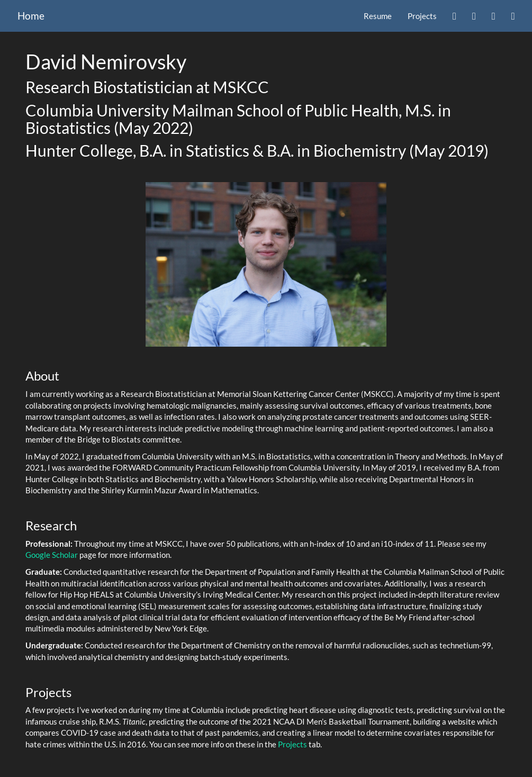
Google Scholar (52, 555)
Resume (378, 16)
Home (31, 16)
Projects (422, 16)
